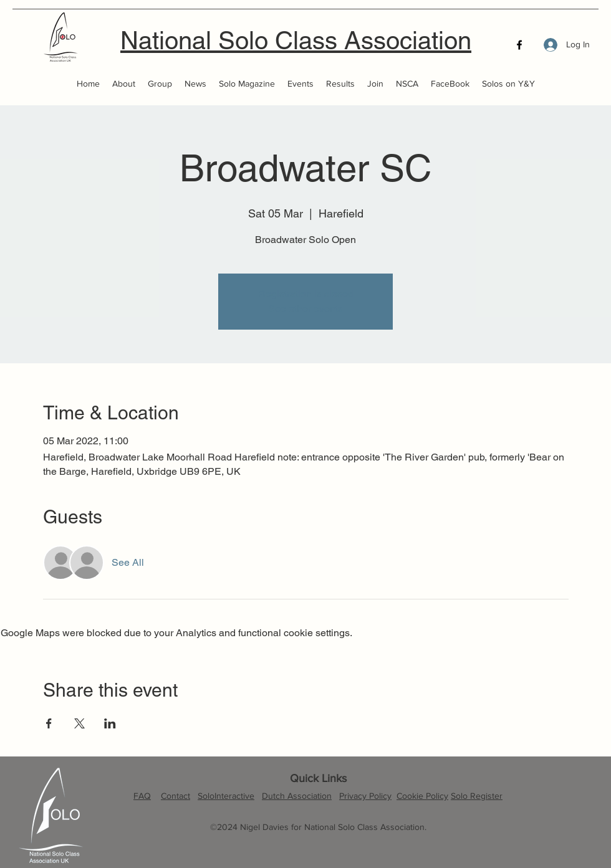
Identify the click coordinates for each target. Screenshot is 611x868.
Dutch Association (297, 796)
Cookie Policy (422, 796)
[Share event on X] (79, 723)
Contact (176, 796)
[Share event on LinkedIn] (110, 723)
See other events (305, 309)
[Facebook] (519, 45)
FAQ (142, 796)
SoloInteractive (226, 796)
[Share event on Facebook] (49, 723)
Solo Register (477, 796)
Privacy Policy (365, 796)
